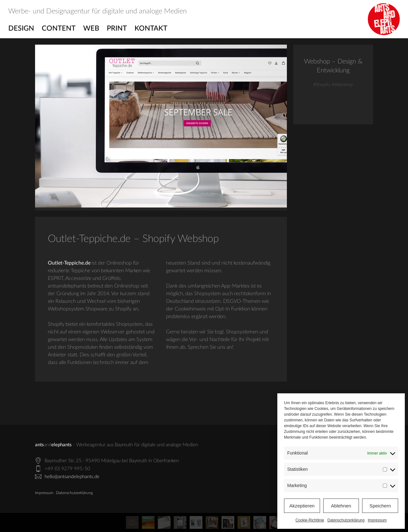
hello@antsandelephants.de (72, 477)
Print (117, 28)
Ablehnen (341, 506)
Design (21, 28)
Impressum (377, 520)
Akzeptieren (302, 506)
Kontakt (151, 28)
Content (59, 28)
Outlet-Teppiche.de (69, 263)
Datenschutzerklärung (346, 520)
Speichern (380, 506)
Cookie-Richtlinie (310, 520)
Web (91, 28)
